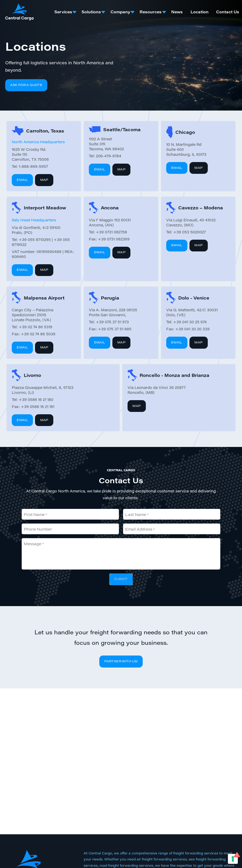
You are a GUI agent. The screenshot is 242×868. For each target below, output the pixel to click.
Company (120, 12)
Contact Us (228, 12)
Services (63, 12)
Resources (151, 12)
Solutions (91, 12)
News (177, 12)
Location (200, 12)
